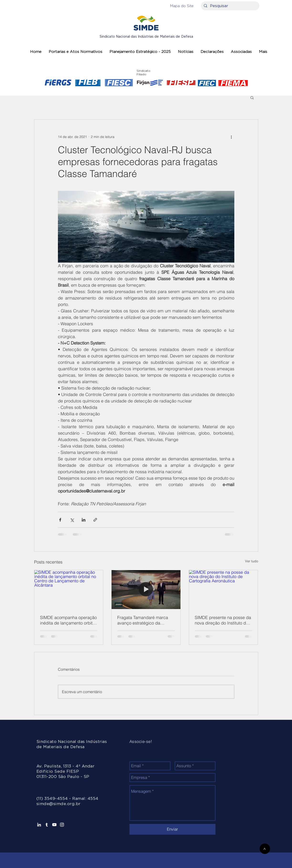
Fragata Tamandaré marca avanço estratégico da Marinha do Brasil (143, 620)
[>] (265, 849)
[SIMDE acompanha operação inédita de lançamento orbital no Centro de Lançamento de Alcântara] (69, 589)
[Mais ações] (231, 137)
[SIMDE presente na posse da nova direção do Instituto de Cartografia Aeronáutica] (223, 589)
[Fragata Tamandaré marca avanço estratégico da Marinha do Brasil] (146, 589)
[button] (182, 6)
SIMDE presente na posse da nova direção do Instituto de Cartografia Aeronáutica (223, 620)
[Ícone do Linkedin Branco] (39, 825)
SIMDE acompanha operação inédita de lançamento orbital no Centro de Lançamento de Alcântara (68, 620)
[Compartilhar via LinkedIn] (84, 520)
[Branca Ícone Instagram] (62, 825)
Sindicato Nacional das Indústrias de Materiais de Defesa (146, 37)
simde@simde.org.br (59, 804)
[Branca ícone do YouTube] (54, 825)
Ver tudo (252, 561)
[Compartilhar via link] (95, 520)
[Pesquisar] (230, 6)
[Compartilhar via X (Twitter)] (72, 520)
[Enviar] (172, 829)
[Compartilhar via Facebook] (60, 520)
